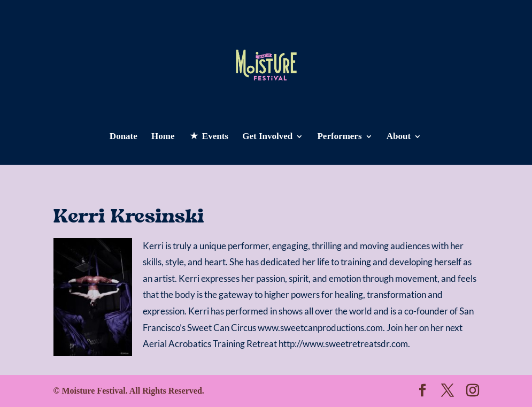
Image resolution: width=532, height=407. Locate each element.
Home (163, 137)
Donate (124, 137)
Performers (339, 137)
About (399, 137)
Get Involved (267, 137)
